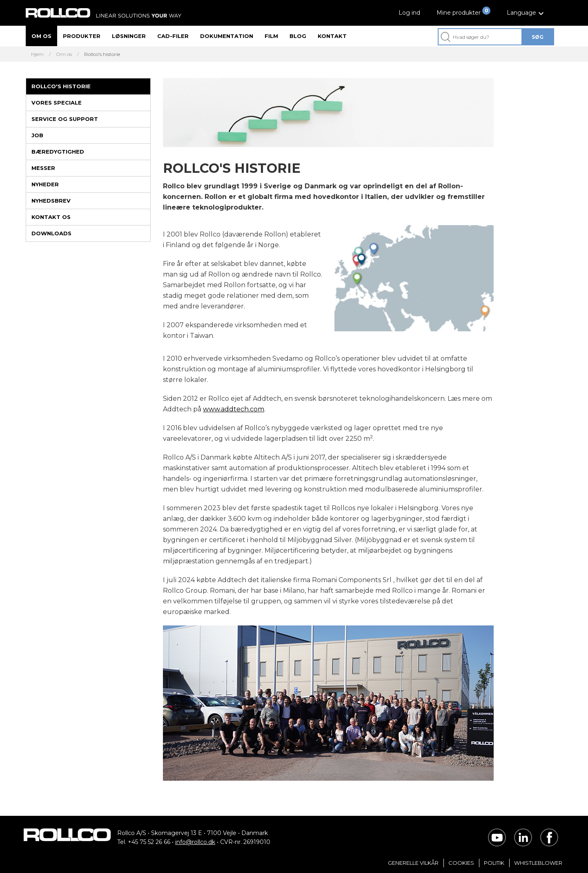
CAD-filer (173, 36)
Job (37, 135)
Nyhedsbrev (51, 201)
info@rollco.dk (195, 842)
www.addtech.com (234, 409)
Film (271, 36)
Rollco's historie (61, 86)
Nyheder (45, 184)
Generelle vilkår (413, 863)
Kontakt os (51, 217)
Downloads (51, 233)
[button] (526, 13)
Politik (494, 863)
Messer (43, 168)
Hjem (37, 54)
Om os (41, 36)
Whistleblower (538, 863)
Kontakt (332, 36)
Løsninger (129, 36)
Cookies (461, 863)
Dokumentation (227, 36)
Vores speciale (57, 103)
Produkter (82, 36)
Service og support (65, 119)
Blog (298, 36)
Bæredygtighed (58, 152)
